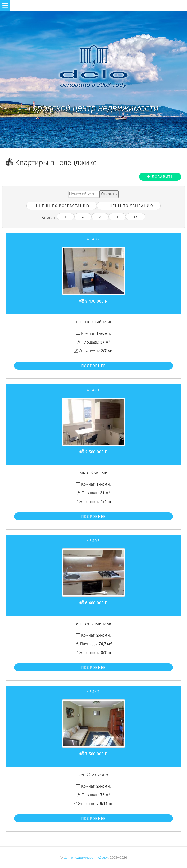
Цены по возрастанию (62, 206)
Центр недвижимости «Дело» (86, 857)
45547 (93, 692)
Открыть (109, 194)
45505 (93, 541)
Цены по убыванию (129, 206)
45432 (93, 239)
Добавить (160, 177)
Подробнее (93, 366)
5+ (136, 217)
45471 (93, 390)
